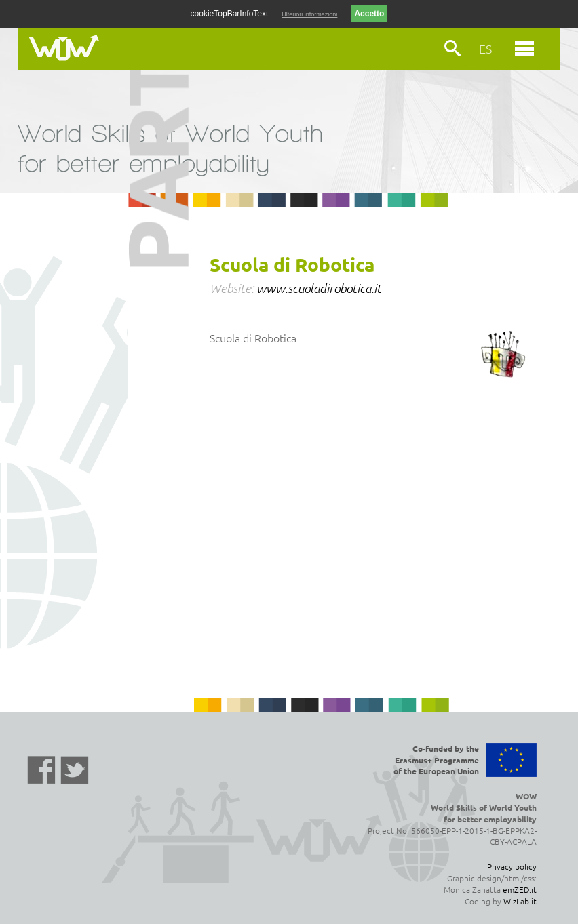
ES (485, 48)
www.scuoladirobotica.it (319, 288)
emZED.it (520, 889)
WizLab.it (520, 901)
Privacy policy (512, 866)
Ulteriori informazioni (309, 14)
